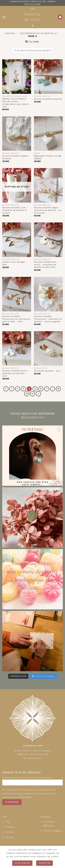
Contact (10, 837)
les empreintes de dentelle (38, 33)
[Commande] (32, 50)
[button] (4, 17)
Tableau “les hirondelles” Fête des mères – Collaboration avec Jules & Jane (15, 103)
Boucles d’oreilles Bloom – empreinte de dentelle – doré (16, 373)
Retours (10, 832)
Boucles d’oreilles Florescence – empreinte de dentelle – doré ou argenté (48, 319)
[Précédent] (6, 389)
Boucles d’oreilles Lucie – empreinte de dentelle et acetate (15, 210)
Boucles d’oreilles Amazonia (48, 99)
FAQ (8, 822)
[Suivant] (38, 394)
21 (33, 394)
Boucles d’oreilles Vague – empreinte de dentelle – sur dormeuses (48, 210)
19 (58, 389)
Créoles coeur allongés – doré (15, 263)
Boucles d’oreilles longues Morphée (15, 157)
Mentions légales (52, 831)
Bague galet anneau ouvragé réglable (48, 157)
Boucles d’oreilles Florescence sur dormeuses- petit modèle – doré (17, 319)
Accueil (10, 33)
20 (27, 394)
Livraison (10, 827)
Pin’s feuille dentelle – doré (47, 371)
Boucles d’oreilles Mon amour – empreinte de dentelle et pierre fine (45, 264)
